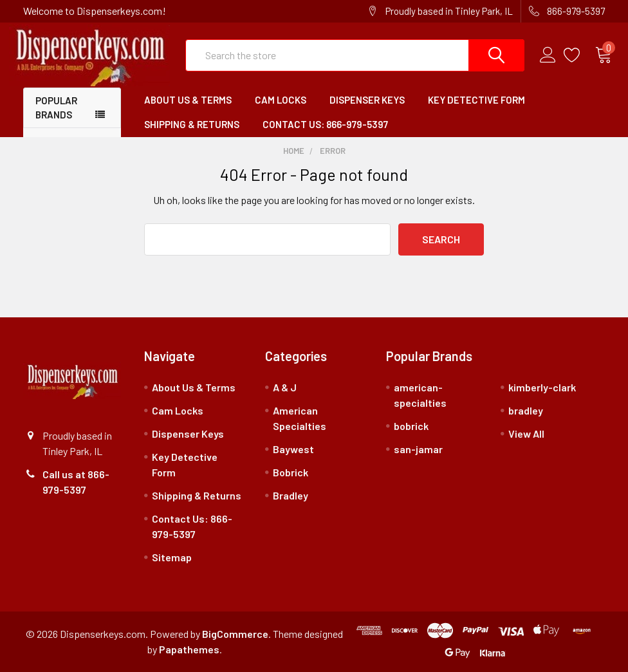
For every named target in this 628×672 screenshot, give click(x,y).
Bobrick (291, 472)
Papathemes (189, 649)
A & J (285, 387)
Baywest (293, 449)
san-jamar (418, 449)
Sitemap (172, 557)
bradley (526, 410)
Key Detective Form (476, 100)
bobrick (411, 426)
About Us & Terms (188, 100)
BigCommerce (235, 634)
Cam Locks (281, 100)
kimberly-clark (542, 387)
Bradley (291, 495)
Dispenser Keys (367, 100)
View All (526, 434)
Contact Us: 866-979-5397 (325, 124)
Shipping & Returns (192, 124)
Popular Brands (56, 108)
